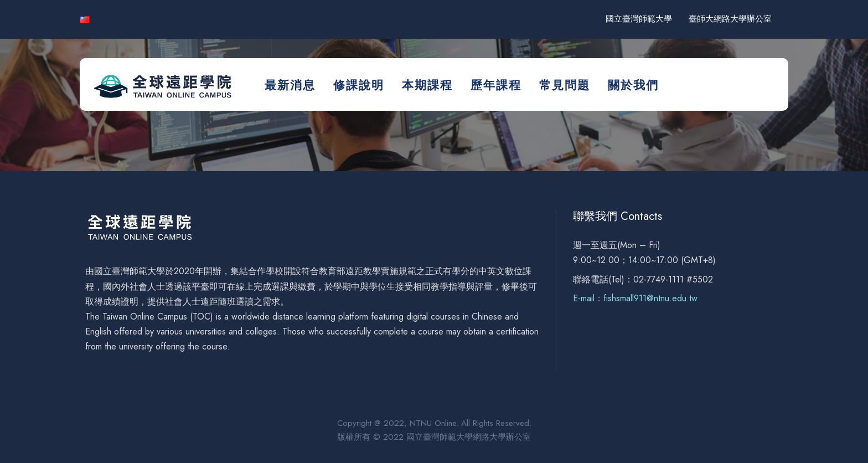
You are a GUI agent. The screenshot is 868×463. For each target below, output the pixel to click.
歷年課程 (496, 85)
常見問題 (565, 85)
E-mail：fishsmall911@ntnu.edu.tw (635, 298)
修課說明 (359, 85)
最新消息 (290, 85)
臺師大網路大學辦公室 (730, 19)
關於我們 (633, 85)
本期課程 (427, 85)
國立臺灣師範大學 (639, 19)
